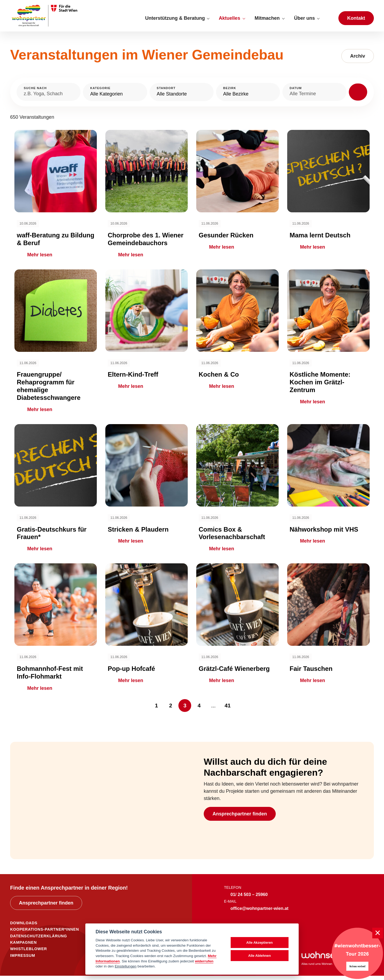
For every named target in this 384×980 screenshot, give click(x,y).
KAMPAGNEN (23, 947)
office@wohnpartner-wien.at (259, 913)
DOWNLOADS (24, 927)
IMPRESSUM (23, 960)
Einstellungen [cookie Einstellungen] (126, 966)
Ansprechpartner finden (240, 818)
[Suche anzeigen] (329, 20)
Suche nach (35, 93)
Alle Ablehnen (260, 956)
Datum (296, 93)
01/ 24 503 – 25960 (249, 899)
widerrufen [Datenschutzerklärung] (204, 961)
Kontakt (356, 20)
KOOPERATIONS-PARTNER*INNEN (45, 934)
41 (228, 710)
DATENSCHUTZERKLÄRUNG (39, 940)
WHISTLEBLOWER (29, 953)
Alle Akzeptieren (260, 943)
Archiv (358, 61)
